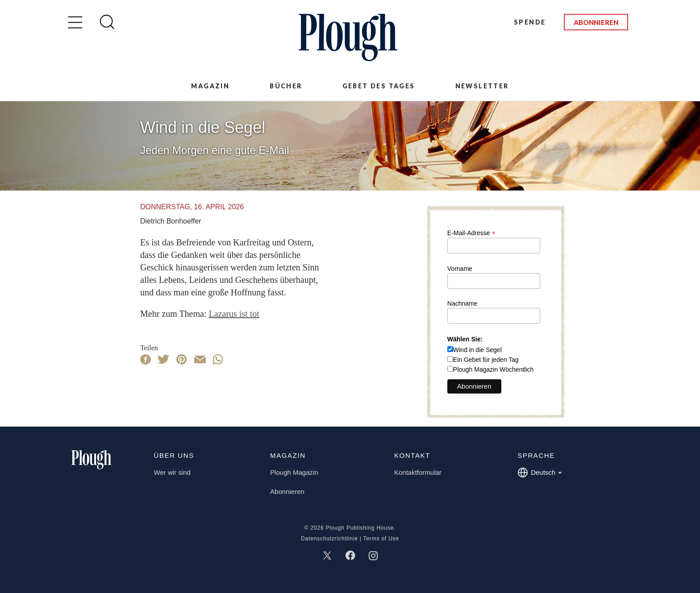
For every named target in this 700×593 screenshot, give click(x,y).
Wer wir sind (172, 472)
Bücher (286, 86)
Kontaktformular (418, 472)
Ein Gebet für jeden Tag (486, 360)
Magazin (210, 86)
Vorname (460, 269)
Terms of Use (381, 539)
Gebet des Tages (379, 86)
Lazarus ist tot (234, 314)
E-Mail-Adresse (471, 233)
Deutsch (540, 473)
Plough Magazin (294, 472)
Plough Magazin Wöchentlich (494, 369)
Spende (530, 22)
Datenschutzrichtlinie (329, 539)
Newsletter (482, 86)
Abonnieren (596, 22)
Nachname (462, 303)
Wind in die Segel (477, 350)
